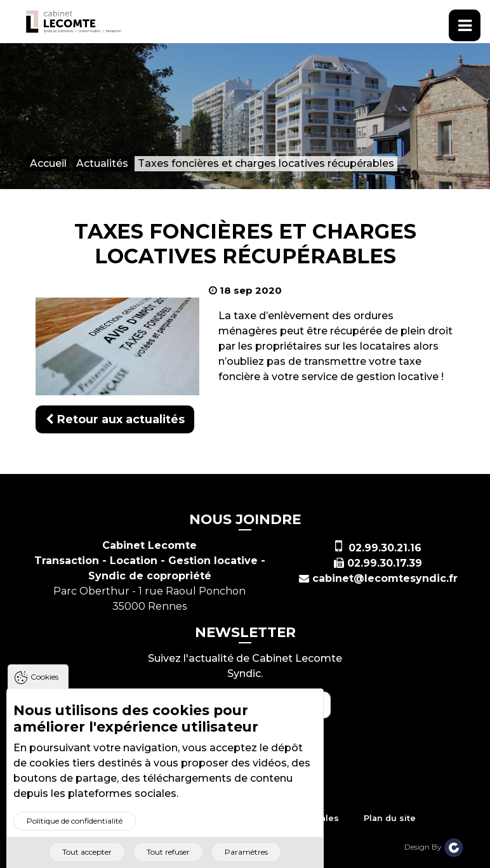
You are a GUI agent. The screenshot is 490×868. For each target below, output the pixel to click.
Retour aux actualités (115, 419)
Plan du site (390, 818)
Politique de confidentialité (75, 831)
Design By (434, 847)
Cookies (44, 687)
